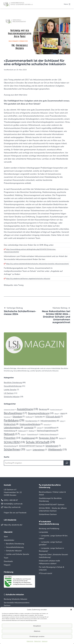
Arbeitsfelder (9, 540)
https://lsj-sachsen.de (12, 507)
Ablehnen (37, 631)
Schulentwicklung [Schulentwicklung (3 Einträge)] (11, 446)
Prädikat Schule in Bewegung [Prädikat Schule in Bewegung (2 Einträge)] (49, 434)
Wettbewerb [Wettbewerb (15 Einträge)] (57, 450)
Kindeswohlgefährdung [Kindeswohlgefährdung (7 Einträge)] (31, 424)
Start (6, 537)
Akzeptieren (37, 626)
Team (6, 558)
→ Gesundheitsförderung (14, 547)
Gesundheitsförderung (13, 386)
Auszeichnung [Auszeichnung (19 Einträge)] (27, 409)
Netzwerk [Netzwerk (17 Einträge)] (12, 434)
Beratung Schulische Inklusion (16, 599)
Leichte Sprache (10, 390)
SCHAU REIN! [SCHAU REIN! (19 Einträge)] (14, 442)
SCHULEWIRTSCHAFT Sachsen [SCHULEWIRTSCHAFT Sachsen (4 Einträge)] (32, 446)
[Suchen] (67, 463)
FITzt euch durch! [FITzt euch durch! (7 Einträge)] (54, 417)
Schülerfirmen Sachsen (48, 514)
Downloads (8, 561)
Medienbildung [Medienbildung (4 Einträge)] (11, 431)
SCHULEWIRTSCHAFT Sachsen (52, 505)
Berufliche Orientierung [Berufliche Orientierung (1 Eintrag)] (56, 410)
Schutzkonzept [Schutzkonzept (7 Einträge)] (53, 446)
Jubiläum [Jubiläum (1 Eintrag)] (63, 421)
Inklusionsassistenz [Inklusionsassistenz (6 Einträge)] (50, 421)
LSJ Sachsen (9, 393)
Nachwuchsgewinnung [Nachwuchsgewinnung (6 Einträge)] (48, 431)
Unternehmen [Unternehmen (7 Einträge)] (40, 450)
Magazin (7, 565)
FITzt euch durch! (45, 573)
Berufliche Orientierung (13, 383)
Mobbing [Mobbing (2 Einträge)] (32, 431)
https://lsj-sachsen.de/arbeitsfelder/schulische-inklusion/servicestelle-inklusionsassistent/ (37, 264)
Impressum (45, 641)
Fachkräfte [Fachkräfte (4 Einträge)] (40, 417)
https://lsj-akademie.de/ (13, 525)
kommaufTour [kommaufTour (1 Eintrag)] (48, 425)
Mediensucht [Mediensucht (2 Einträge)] (23, 431)
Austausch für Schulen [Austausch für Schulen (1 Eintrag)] (10, 410)
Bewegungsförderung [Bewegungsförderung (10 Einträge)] (41, 413)
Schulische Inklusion (12, 397)
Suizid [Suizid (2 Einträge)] (29, 450)
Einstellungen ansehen (37, 636)
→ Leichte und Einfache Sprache (16, 554)
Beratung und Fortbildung (49, 529)
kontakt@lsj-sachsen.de (13, 504)
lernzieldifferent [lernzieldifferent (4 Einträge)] (51, 428)
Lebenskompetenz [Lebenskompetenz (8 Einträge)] (14, 428)
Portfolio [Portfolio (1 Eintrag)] (23, 434)
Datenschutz (30, 641)
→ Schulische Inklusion (13, 551)
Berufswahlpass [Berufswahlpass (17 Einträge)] (15, 413)
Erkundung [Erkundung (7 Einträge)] (19, 417)
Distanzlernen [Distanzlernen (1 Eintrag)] (8, 417)
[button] (71, 610)
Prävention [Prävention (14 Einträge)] (12, 438)
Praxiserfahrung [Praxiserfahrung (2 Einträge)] (33, 434)
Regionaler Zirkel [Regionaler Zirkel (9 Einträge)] (48, 438)
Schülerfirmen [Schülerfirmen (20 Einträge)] (15, 449)
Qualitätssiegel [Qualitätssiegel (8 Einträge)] (30, 438)
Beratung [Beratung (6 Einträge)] (44, 409)
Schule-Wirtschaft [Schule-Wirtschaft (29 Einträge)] (40, 442)
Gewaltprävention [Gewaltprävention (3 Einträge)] (32, 421)
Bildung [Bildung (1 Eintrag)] (57, 414)
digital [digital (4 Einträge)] (64, 413)
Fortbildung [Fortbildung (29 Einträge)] (14, 420)
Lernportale (43, 532)
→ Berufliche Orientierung (14, 544)
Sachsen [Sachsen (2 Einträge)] (62, 438)
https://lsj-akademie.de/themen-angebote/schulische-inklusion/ (28, 279)
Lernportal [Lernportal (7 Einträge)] (30, 428)
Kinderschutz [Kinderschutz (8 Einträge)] (11, 424)
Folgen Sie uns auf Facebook (15, 513)
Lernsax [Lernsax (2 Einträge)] (40, 428)
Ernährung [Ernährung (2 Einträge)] (30, 417)
